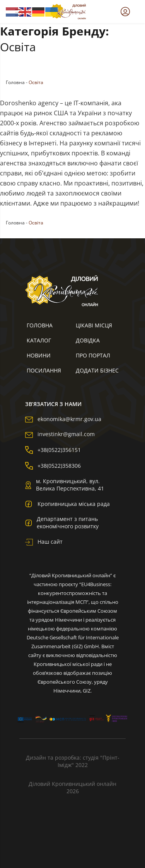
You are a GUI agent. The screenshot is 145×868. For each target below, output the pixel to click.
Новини (39, 355)
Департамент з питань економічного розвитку (62, 522)
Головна (15, 82)
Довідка (88, 340)
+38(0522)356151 (53, 450)
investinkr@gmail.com (60, 434)
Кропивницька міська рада (67, 504)
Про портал (93, 355)
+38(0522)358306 (53, 466)
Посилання (44, 370)
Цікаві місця (94, 325)
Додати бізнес (97, 370)
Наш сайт (44, 542)
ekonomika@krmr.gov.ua (63, 419)
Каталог (39, 340)
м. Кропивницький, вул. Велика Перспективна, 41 (65, 485)
